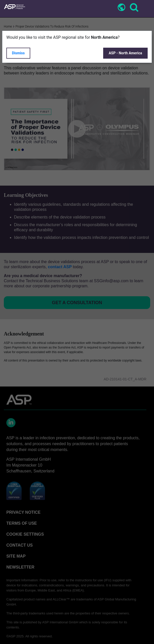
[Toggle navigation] (146, 8)
